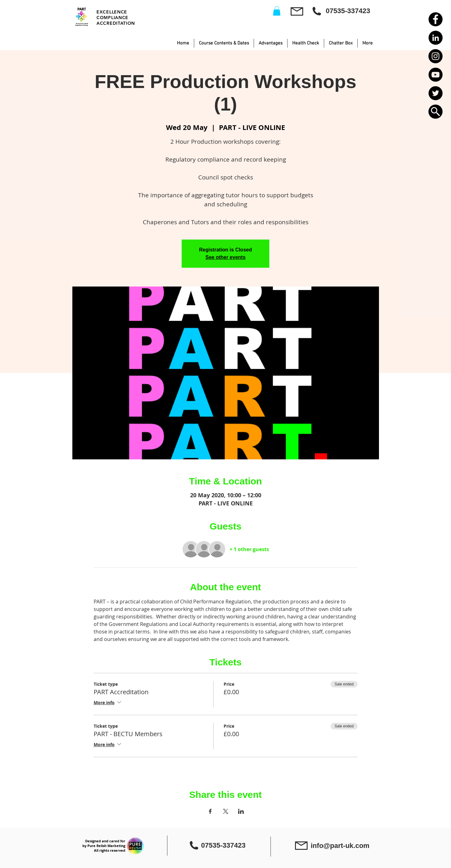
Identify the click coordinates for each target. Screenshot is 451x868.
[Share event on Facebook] (210, 811)
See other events (225, 257)
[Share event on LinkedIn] (241, 811)
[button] (435, 112)
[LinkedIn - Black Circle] (435, 38)
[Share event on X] (226, 811)
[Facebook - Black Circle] (435, 19)
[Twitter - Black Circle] (435, 93)
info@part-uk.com (340, 846)
